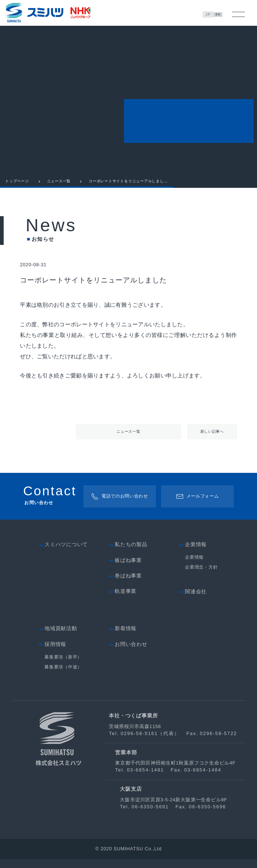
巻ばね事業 (128, 585)
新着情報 (126, 637)
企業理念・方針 (201, 576)
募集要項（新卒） (63, 666)
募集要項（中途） (63, 676)
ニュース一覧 (59, 186)
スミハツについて (66, 553)
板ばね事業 (128, 569)
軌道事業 (126, 600)
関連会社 (196, 600)
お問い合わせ (131, 653)
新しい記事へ (212, 438)
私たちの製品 (131, 553)
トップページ (17, 186)
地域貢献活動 (61, 637)
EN (219, 14)
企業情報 (194, 566)
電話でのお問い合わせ (118, 505)
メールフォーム (198, 505)
